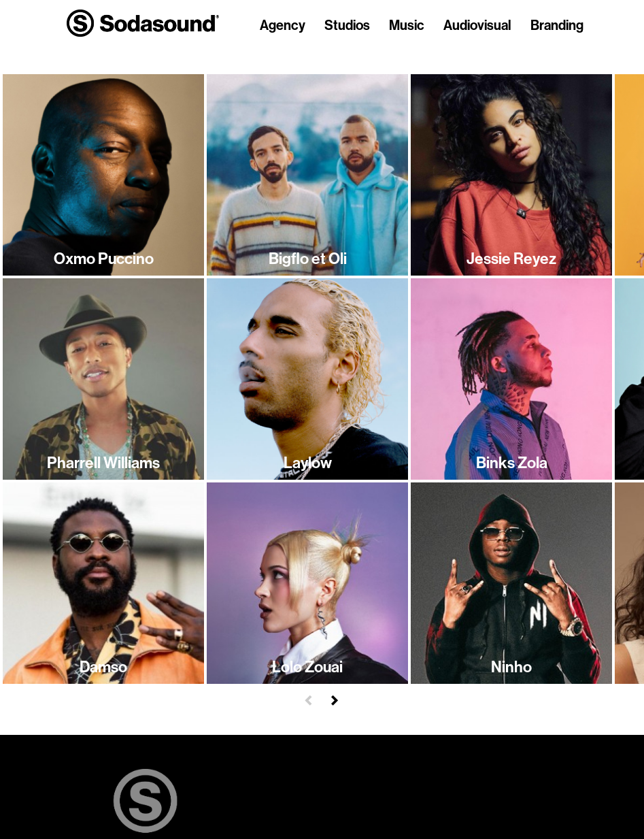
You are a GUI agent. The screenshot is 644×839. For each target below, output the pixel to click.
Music (407, 26)
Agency (283, 26)
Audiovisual (477, 26)
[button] (308, 698)
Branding (557, 26)
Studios (347, 26)
